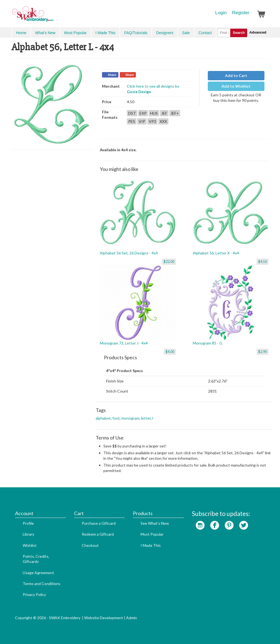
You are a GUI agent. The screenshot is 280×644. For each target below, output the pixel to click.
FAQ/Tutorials (136, 33)
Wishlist (30, 545)
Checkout (90, 545)
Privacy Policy (34, 594)
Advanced (258, 32)
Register (241, 13)
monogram (130, 418)
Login (221, 13)
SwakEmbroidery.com (52, 16)
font (116, 418)
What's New (45, 33)
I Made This (105, 33)
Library (28, 534)
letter (146, 418)
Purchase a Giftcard (99, 523)
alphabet (103, 418)
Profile (28, 523)
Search (239, 33)
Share (112, 75)
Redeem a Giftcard (98, 534)
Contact (205, 33)
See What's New (155, 523)
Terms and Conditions (42, 584)
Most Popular (75, 33)
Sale (186, 33)
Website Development (104, 618)
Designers (165, 33)
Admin (132, 618)
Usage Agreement (38, 573)
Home (21, 33)
